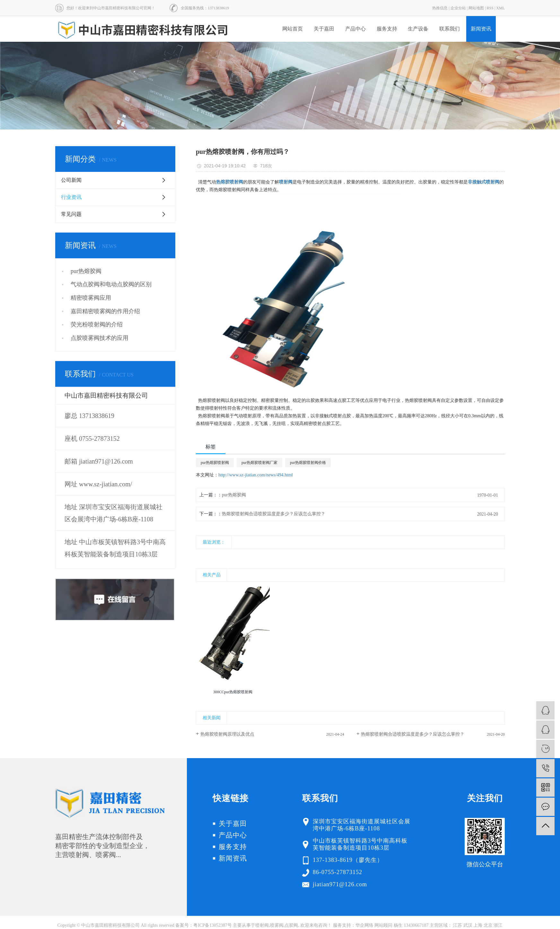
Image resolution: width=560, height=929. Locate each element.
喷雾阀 (277, 925)
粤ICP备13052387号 (213, 925)
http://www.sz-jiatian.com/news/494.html (256, 475)
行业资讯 (71, 197)
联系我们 (450, 29)
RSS (490, 8)
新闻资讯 (481, 29)
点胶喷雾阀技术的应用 (100, 338)
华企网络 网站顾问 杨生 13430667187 (392, 925)
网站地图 (476, 8)
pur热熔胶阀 (86, 271)
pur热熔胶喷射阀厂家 (259, 463)
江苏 (458, 925)
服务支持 (387, 29)
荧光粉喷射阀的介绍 (97, 324)
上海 (478, 925)
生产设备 (418, 29)
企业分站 (458, 8)
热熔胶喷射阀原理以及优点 (227, 734)
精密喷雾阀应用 (91, 298)
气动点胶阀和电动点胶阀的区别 (111, 284)
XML (500, 8)
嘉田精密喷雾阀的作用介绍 (105, 311)
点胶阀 (291, 925)
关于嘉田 (324, 29)
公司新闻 (71, 180)
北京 (488, 925)
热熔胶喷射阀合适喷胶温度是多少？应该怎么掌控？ (274, 514)
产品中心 (355, 29)
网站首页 (293, 29)
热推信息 (440, 8)
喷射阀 (262, 925)
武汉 (468, 925)
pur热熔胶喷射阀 (215, 463)
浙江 (498, 925)
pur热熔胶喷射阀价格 (308, 463)
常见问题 (71, 214)
